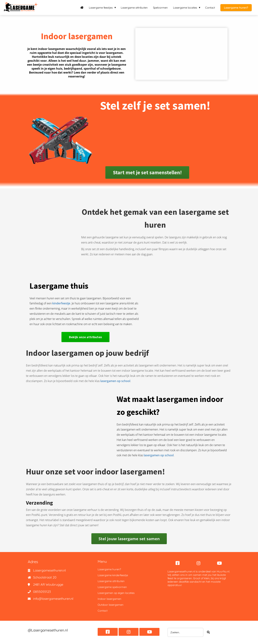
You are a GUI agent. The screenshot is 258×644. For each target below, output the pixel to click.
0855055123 (42, 592)
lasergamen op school (115, 381)
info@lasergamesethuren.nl (53, 599)
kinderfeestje (61, 303)
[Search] (208, 632)
